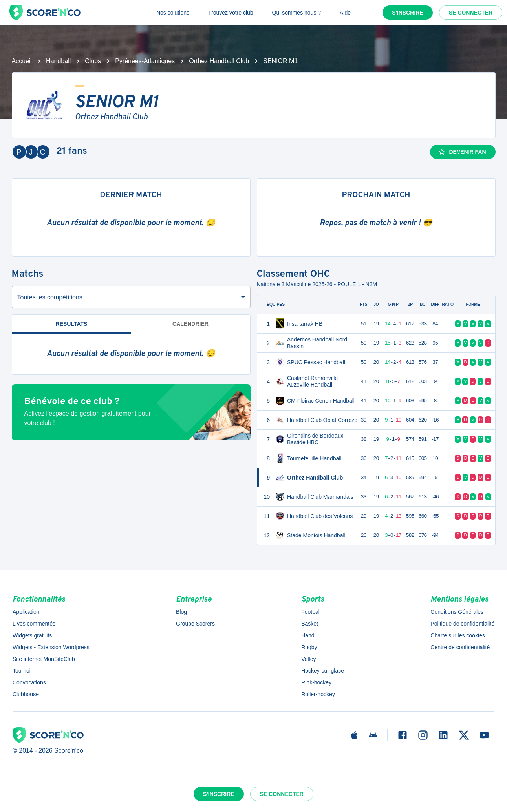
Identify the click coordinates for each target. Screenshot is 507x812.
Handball (58, 61)
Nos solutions (173, 13)
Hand (308, 635)
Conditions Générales (457, 612)
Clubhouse (26, 694)
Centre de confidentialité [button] (460, 647)
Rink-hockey (316, 682)
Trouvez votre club (231, 13)
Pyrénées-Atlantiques (145, 61)
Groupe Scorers (195, 624)
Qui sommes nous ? (297, 13)
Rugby (309, 647)
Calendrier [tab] (190, 324)
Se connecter (471, 13)
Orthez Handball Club (219, 61)
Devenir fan (462, 152)
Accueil (22, 61)
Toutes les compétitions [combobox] (50, 297)
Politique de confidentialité (462, 624)
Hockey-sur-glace (323, 671)
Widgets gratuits (32, 635)
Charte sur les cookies (458, 635)
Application (26, 612)
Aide (345, 13)
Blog (181, 612)
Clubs (93, 61)
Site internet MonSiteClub (44, 659)
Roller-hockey (318, 694)
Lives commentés (34, 624)
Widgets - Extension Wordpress (51, 647)
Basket (310, 624)
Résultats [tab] (72, 324)
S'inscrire (408, 13)
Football (311, 612)
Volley (308, 659)
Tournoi (22, 671)
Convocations (29, 682)
